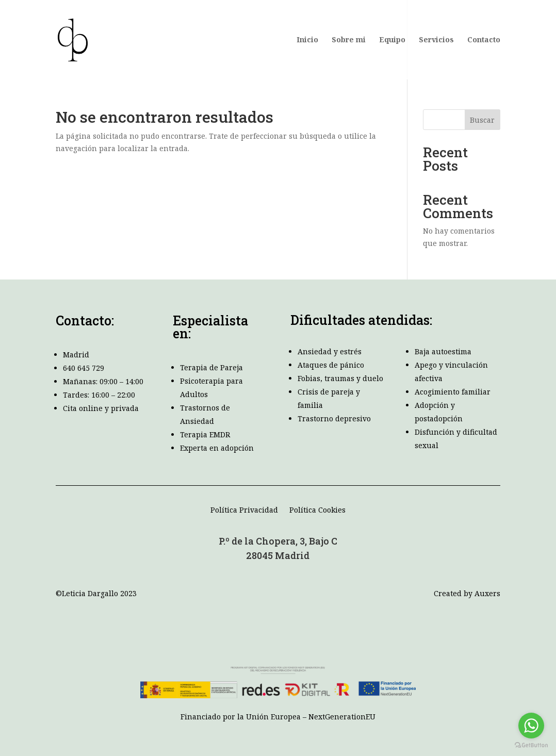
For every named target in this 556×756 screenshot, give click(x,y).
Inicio (307, 40)
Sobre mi (349, 40)
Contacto (484, 40)
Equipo (392, 40)
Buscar (482, 120)
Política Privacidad (244, 511)
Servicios (436, 40)
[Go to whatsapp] (531, 726)
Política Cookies (317, 511)
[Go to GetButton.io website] (531, 745)
